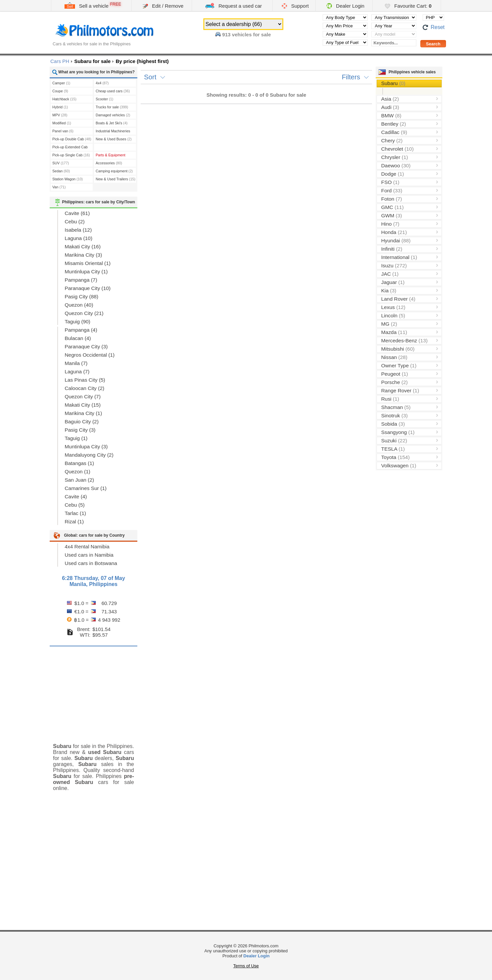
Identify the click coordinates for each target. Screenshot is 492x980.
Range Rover (400, 390)
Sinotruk (395, 415)
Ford (392, 190)
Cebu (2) (75, 221)
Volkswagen (399, 465)
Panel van (63, 131)
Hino (390, 224)
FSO (390, 182)
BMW (391, 115)
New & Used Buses (114, 139)
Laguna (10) (78, 238)
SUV (61, 163)
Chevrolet (398, 149)
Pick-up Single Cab (71, 155)
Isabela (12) (78, 230)
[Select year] (394, 26)
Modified (62, 123)
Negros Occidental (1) (90, 355)
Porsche (395, 382)
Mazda (394, 332)
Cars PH (60, 61)
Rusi (390, 399)
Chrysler (395, 157)
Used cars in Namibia (89, 555)
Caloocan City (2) (84, 388)
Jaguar (393, 282)
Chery (392, 140)
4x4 (102, 83)
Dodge (393, 174)
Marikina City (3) (83, 255)
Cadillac (394, 132)
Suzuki (394, 440)
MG (389, 324)
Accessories (109, 163)
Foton (392, 199)
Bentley (394, 124)
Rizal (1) (74, 521)
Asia (390, 99)
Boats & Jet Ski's (112, 123)
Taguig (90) (77, 321)
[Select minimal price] (345, 26)
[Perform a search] (433, 44)
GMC (393, 207)
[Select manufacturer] (345, 34)
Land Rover (398, 299)
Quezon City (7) (83, 396)
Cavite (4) (76, 496)
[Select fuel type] (345, 42)
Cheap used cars (113, 91)
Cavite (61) (77, 213)
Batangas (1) (79, 463)
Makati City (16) (83, 246)
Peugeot (395, 374)
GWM (392, 215)
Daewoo (396, 165)
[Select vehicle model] (394, 34)
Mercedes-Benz (404, 340)
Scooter (104, 99)
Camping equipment (114, 171)
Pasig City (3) (80, 430)
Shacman (396, 407)
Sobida (393, 424)
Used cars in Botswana (91, 563)
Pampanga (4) (81, 330)
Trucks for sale (112, 107)
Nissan (394, 357)
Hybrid (60, 107)
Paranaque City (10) (88, 288)
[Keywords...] (394, 43)
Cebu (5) (75, 505)
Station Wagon (67, 179)
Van (59, 187)
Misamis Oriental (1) (88, 263)
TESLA (393, 449)
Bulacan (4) (78, 338)
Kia (389, 290)
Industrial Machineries (113, 132)
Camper (61, 83)
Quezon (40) (79, 305)
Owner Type (399, 365)
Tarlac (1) (75, 513)
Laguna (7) (77, 371)
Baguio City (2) (82, 421)
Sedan (61, 171)
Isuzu (394, 265)
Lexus (393, 307)
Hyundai (396, 240)
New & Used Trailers (115, 179)
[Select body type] (345, 17)
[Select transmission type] (394, 17)
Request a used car (233, 5)
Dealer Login (345, 6)
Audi (390, 107)
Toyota (396, 457)
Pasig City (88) (81, 296)
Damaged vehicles (113, 115)
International (399, 257)
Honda (394, 232)
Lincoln (393, 315)
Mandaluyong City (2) (89, 455)
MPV (60, 115)
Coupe (60, 91)
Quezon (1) (77, 471)
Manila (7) (76, 363)
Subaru (393, 83)
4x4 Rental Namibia (87, 546)
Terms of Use (246, 966)
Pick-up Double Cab (72, 139)
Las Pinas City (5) (85, 380)
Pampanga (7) (81, 280)
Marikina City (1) (83, 413)
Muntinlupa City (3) (86, 446)
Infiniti (392, 249)
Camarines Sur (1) (86, 488)
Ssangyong (398, 432)
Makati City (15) (83, 405)
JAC (390, 274)
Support (295, 6)
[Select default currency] (433, 17)
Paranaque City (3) (86, 346)
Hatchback (64, 99)
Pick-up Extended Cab (70, 148)
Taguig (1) (76, 438)
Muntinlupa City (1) (86, 271)
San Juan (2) (79, 480)
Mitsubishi (398, 349)
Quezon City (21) (84, 313)
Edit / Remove (163, 6)
